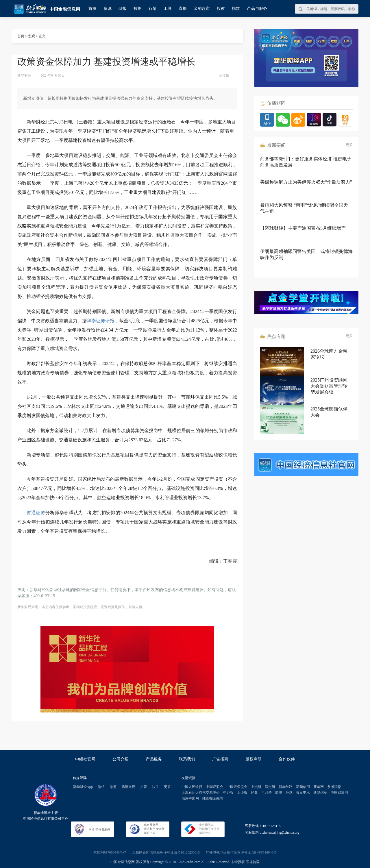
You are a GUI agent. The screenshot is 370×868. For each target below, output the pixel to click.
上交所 (256, 787)
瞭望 (279, 793)
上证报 (242, 793)
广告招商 (220, 759)
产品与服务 (257, 9)
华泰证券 (96, 321)
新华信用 (303, 787)
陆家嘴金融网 (213, 798)
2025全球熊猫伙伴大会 (329, 412)
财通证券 (36, 513)
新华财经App (83, 787)
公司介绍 (121, 759)
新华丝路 (286, 787)
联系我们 (187, 759)
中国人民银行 (192, 787)
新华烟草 (320, 793)
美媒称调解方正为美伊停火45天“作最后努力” (306, 182)
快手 (156, 787)
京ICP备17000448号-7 (110, 852)
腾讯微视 (128, 787)
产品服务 (154, 759)
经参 (254, 793)
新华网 (319, 787)
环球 (289, 793)
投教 (221, 9)
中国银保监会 (237, 787)
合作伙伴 (287, 759)
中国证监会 (214, 787)
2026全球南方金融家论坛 (329, 354)
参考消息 (334, 787)
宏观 (32, 36)
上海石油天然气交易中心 (201, 793)
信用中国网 (190, 798)
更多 (349, 145)
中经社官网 (85, 759)
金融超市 (202, 9)
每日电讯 (303, 793)
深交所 (270, 787)
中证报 (228, 793)
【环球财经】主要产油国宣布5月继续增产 (303, 228)
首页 (92, 9)
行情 (153, 9)
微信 (101, 787)
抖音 (144, 787)
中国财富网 (339, 793)
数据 (138, 9)
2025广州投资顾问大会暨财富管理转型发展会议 (329, 386)
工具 (168, 9)
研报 (123, 9)
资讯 (108, 9)
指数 (236, 9)
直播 (183, 9)
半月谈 (267, 793)
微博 (113, 787)
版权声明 (254, 759)
